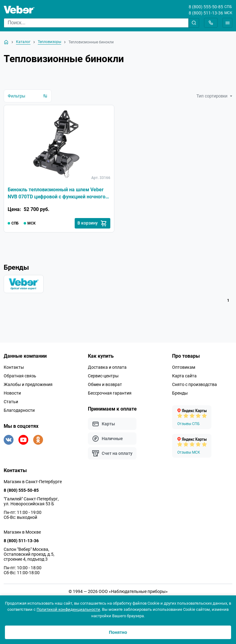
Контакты (14, 368)
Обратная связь (20, 377)
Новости (12, 394)
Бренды (180, 394)
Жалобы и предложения (28, 386)
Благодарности (19, 411)
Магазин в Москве (22, 533)
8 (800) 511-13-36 (206, 13)
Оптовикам (184, 368)
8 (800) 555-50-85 (206, 7)
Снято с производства (195, 386)
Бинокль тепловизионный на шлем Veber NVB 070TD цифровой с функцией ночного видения (57, 194)
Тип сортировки (214, 96)
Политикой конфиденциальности (68, 609)
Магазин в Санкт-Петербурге (33, 483)
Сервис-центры (103, 377)
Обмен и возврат (105, 386)
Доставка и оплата (107, 368)
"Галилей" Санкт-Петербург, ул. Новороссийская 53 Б (31, 503)
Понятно (118, 632)
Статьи (11, 403)
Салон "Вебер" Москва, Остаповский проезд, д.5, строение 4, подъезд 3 (29, 555)
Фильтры (28, 96)
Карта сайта (184, 377)
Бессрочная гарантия (110, 394)
